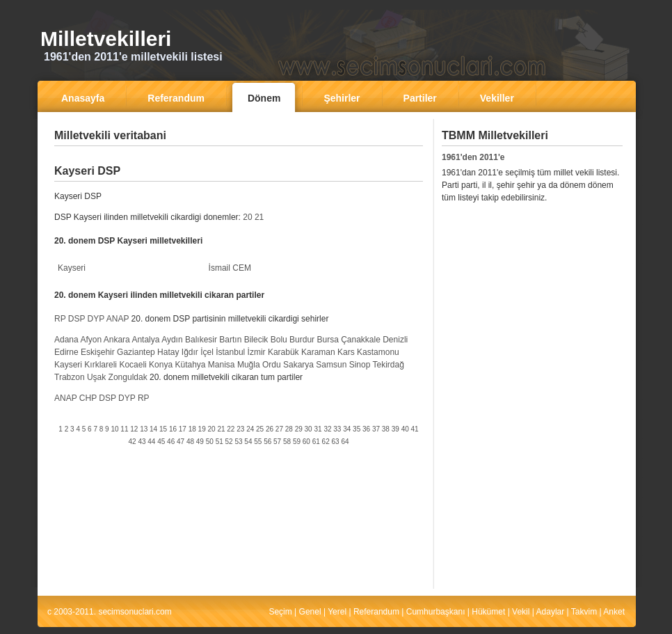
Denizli (395, 340)
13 (144, 429)
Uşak (96, 377)
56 (267, 442)
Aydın (172, 340)
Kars (346, 352)
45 (161, 442)
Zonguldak (128, 377)
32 (327, 429)
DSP (77, 319)
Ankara (117, 340)
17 (183, 429)
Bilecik (256, 340)
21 (259, 217)
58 (287, 442)
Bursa (327, 340)
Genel (310, 612)
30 (309, 429)
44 (151, 442)
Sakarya (298, 365)
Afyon (91, 340)
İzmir (257, 352)
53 (238, 442)
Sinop (360, 365)
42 (132, 442)
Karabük (283, 352)
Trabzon (70, 377)
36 (366, 429)
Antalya (145, 340)
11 (124, 429)
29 (299, 429)
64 (345, 442)
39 (395, 429)
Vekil (521, 612)
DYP (96, 319)
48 (190, 442)
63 (336, 442)
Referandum (376, 612)
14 (153, 429)
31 (318, 429)
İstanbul (230, 352)
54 (248, 442)
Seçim (280, 612)
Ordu (272, 365)
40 (405, 429)
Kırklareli (101, 365)
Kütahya (190, 365)
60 (306, 442)
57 (277, 442)
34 (347, 429)
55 (258, 442)
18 (192, 429)
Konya (161, 365)
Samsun (331, 365)
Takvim (584, 612)
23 (240, 429)
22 (231, 429)
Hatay (168, 352)
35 (357, 429)
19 (202, 429)
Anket (614, 612)
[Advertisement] (239, 156)
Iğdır (190, 352)
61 (316, 442)
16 (173, 429)
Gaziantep (136, 352)
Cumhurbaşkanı (436, 612)
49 (200, 442)
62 (326, 442)
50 (210, 442)
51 (219, 442)
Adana (66, 340)
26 (270, 429)
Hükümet (488, 612)
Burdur (302, 340)
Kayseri (72, 268)
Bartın (230, 340)
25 (260, 429)
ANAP (118, 319)
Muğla (249, 365)
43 (142, 442)
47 (181, 442)
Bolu (279, 340)
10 (114, 429)
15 (163, 429)
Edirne (66, 352)
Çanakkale (361, 340)
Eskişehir (98, 352)
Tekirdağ (389, 365)
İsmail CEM (230, 268)
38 (386, 429)
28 (289, 429)
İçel (207, 352)
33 (337, 429)
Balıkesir (201, 340)
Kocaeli (133, 365)
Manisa (222, 365)
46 (171, 442)
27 (279, 429)
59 (297, 442)
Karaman (318, 352)
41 (415, 429)
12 (134, 429)
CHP (88, 398)
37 (376, 429)
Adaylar (551, 612)
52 (229, 442)
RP (60, 319)
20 (247, 217)
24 (250, 429)
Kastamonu (378, 352)
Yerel (337, 612)
